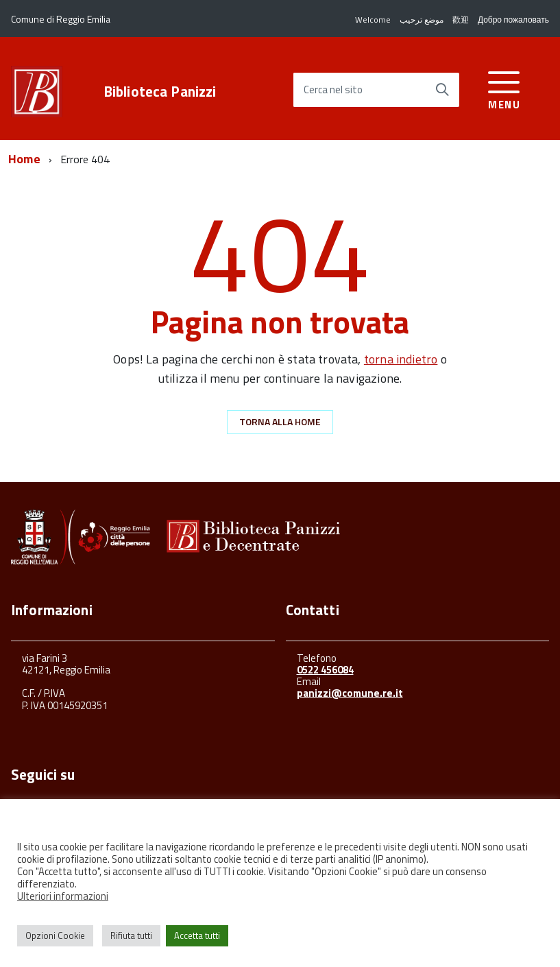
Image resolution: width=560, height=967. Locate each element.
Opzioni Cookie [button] (55, 935)
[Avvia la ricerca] (442, 90)
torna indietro (401, 359)
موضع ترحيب (422, 20)
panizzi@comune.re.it (350, 693)
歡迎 (461, 20)
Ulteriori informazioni (63, 896)
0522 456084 (325, 670)
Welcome (373, 20)
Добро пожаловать (513, 20)
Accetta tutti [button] (197, 935)
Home (24, 159)
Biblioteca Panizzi (160, 92)
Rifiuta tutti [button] (131, 935)
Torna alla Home (280, 421)
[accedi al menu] (504, 88)
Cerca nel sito (333, 90)
